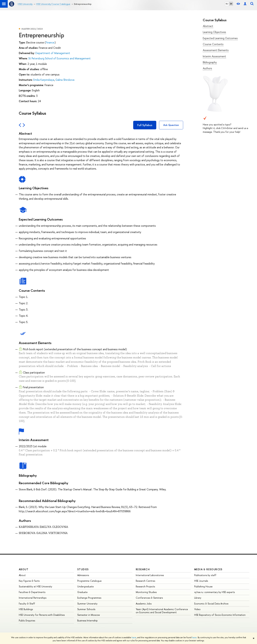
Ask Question (171, 125)
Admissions (83, 575)
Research (143, 569)
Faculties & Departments (32, 592)
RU (227, 4)
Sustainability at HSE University (35, 586)
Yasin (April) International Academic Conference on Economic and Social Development (162, 611)
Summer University (87, 604)
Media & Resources (208, 569)
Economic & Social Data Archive (211, 604)
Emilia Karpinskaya (44, 80)
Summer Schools (86, 609)
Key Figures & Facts (29, 581)
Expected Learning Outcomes (220, 38)
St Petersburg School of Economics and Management (60, 58)
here (134, 637)
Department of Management (53, 53)
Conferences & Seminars (149, 598)
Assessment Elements (216, 50)
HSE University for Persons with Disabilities (42, 615)
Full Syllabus (145, 125)
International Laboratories (150, 575)
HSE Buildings (26, 609)
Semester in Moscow (89, 615)
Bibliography (210, 62)
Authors (207, 68)
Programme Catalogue (89, 581)
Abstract (208, 26)
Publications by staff (205, 575)
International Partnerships (33, 598)
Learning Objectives (214, 32)
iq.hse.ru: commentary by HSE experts (215, 592)
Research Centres (145, 581)
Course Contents (213, 44)
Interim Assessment (214, 56)
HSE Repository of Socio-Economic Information (220, 615)
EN (231, 4)
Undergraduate (85, 586)
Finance (50, 42)
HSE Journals (201, 581)
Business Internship (87, 620)
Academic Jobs (144, 604)
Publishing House (203, 586)
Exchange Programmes (89, 598)
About (24, 569)
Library (198, 598)
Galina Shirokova (65, 80)
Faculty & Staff (27, 604)
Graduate (82, 592)
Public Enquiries (27, 620)
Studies (83, 569)
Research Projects (145, 586)
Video (197, 609)
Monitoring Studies (146, 592)
